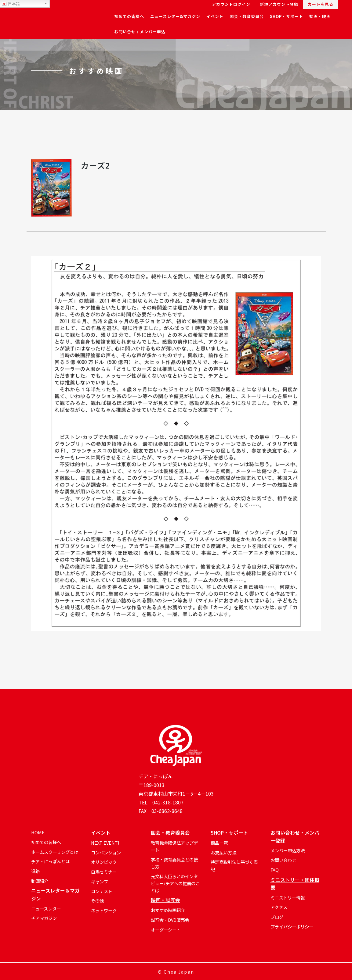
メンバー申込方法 (288, 850)
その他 (97, 901)
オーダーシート (166, 930)
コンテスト (102, 891)
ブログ (277, 917)
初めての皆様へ (46, 842)
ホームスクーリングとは (55, 852)
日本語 (11, 4)
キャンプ (100, 881)
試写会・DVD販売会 (170, 920)
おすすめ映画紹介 (168, 910)
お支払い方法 (223, 852)
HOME (38, 832)
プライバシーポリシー (292, 927)
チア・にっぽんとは (50, 861)
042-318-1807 (168, 802)
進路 (35, 871)
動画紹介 (40, 881)
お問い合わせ (283, 860)
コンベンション (106, 852)
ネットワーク (104, 910)
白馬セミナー (104, 872)
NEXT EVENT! (105, 843)
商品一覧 (219, 843)
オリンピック (104, 862)
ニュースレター (46, 909)
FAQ (275, 870)
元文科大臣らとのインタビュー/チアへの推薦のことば (175, 883)
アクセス (279, 907)
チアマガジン (44, 918)
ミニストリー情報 (288, 898)
